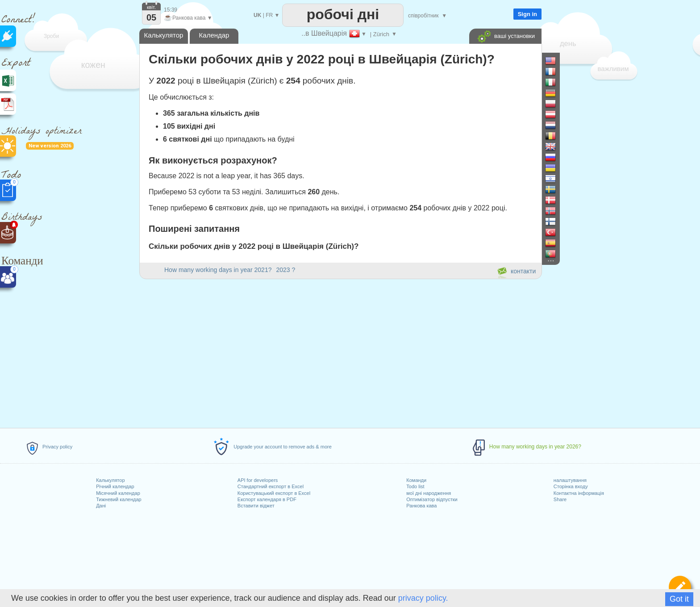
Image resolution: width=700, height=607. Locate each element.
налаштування (570, 480)
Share (560, 499)
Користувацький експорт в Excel (274, 493)
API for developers (258, 480)
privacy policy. (423, 598)
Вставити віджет (256, 506)
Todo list (415, 486)
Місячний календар (118, 493)
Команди (416, 480)
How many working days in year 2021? (218, 270)
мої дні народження (429, 493)
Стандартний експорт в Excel (271, 486)
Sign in (527, 14)
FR (269, 15)
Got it (679, 599)
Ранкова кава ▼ (188, 18)
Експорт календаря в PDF (267, 499)
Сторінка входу (571, 486)
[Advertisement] (340, 352)
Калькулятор (110, 480)
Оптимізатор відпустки (432, 499)
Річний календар (115, 486)
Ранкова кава (421, 506)
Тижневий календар (119, 499)
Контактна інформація (579, 493)
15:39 (171, 10)
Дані (101, 506)
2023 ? (285, 270)
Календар (214, 35)
